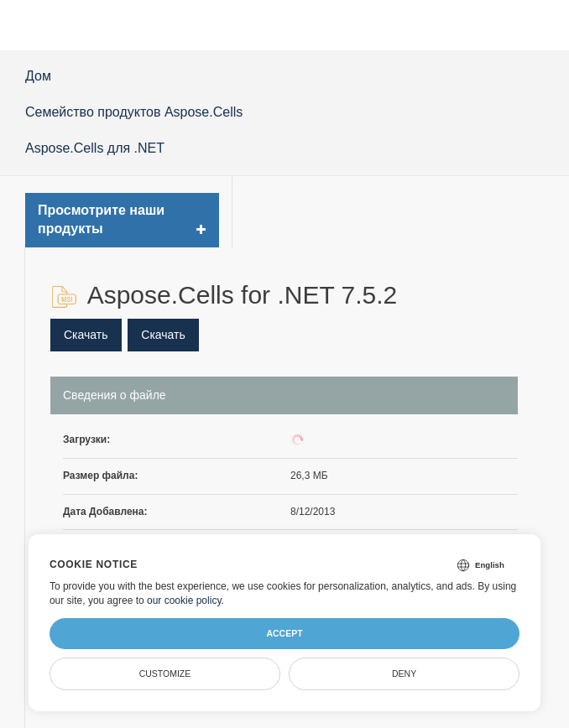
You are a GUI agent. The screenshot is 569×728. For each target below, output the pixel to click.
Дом (38, 76)
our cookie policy (184, 601)
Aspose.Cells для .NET (95, 148)
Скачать (86, 335)
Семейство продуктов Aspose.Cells (134, 112)
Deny (404, 673)
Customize (165, 673)
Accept (284, 633)
